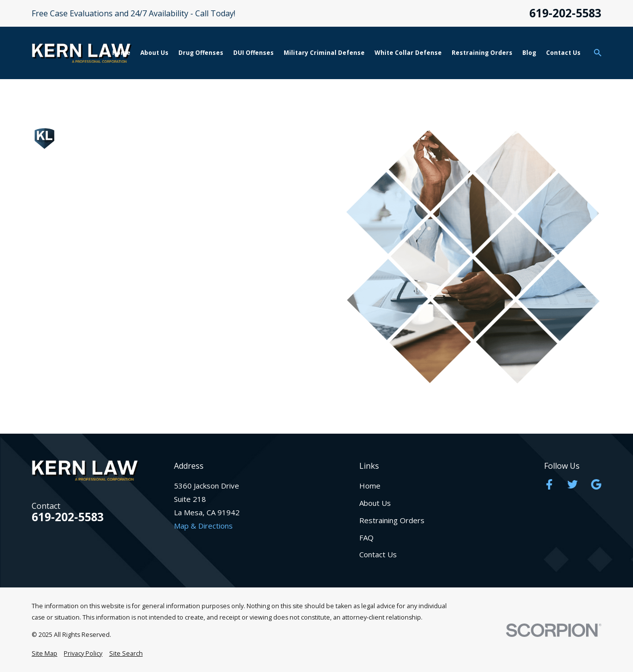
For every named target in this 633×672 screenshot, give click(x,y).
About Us (375, 503)
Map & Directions (203, 526)
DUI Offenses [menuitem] (253, 53)
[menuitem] (44, 654)
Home (370, 486)
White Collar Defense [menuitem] (408, 53)
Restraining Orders (392, 520)
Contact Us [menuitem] (563, 53)
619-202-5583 (565, 14)
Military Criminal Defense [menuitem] (324, 53)
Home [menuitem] (121, 53)
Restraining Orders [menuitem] (482, 53)
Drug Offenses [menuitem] (201, 53)
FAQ (366, 538)
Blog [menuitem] (529, 53)
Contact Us (378, 554)
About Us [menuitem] (154, 53)
